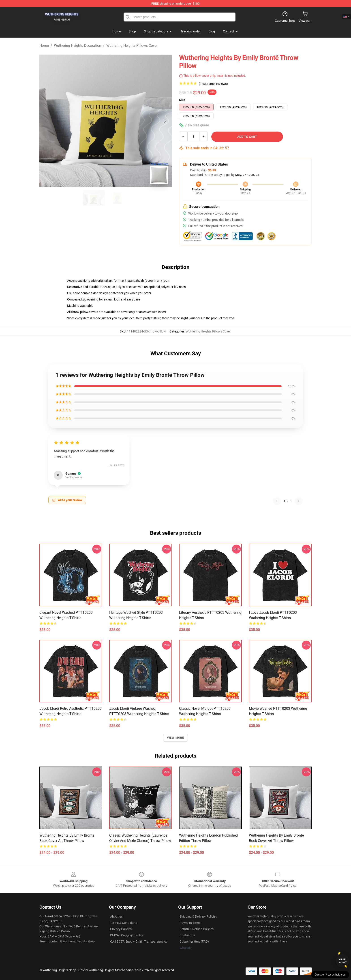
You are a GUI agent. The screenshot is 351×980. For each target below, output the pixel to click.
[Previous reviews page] (277, 501)
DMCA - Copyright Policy (127, 935)
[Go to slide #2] (117, 198)
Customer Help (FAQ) (194, 942)
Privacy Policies (121, 929)
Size (182, 100)
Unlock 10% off (343, 961)
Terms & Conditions (124, 923)
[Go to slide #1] (94, 198)
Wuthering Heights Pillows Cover (132, 46)
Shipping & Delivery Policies (198, 916)
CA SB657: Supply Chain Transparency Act (139, 942)
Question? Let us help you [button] (330, 975)
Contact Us (187, 935)
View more (176, 738)
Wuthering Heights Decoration (78, 46)
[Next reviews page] (299, 501)
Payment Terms (190, 923)
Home (44, 46)
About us (116, 916)
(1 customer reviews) (213, 84)
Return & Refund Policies (197, 929)
